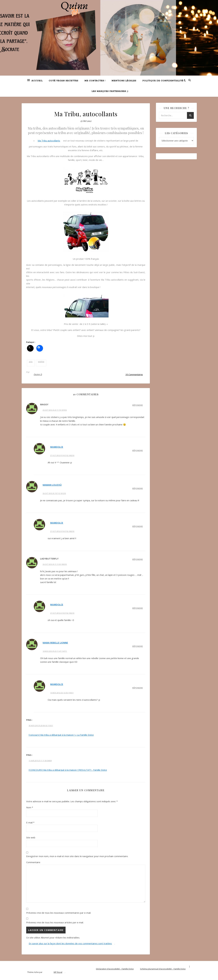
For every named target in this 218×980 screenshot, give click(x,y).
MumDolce (57, 447)
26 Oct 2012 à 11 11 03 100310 (55, 564)
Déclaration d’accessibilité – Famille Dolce (115, 969)
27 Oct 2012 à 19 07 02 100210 (62, 455)
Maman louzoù (52, 485)
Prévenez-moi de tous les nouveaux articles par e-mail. (55, 922)
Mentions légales (124, 81)
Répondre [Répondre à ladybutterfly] (138, 559)
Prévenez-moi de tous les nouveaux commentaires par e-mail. (59, 913)
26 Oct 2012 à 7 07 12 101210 (54, 493)
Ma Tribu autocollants (49, 141)
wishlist (41, 362)
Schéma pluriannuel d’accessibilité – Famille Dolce (163, 969)
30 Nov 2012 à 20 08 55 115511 (41, 726)
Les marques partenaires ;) (110, 91)
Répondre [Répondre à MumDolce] (138, 450)
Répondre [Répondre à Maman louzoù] (138, 488)
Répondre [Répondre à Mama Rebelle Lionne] (138, 646)
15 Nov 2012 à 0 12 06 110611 (62, 693)
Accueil (37, 81)
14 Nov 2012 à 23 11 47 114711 (55, 651)
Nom (30, 807)
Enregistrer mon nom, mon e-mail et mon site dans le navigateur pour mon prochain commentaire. (77, 856)
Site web (31, 837)
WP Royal (58, 972)
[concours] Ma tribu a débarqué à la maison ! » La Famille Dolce (61, 735)
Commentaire (33, 862)
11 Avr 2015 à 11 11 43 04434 (40, 761)
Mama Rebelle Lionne (55, 643)
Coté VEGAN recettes (64, 81)
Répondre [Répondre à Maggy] (138, 405)
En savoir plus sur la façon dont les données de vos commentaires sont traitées (70, 943)
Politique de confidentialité (163, 81)
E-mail (30, 822)
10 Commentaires (134, 374)
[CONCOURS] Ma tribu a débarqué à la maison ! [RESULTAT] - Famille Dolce (68, 770)
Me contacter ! (95, 81)
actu (31, 362)
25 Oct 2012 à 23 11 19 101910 (55, 410)
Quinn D (38, 374)
